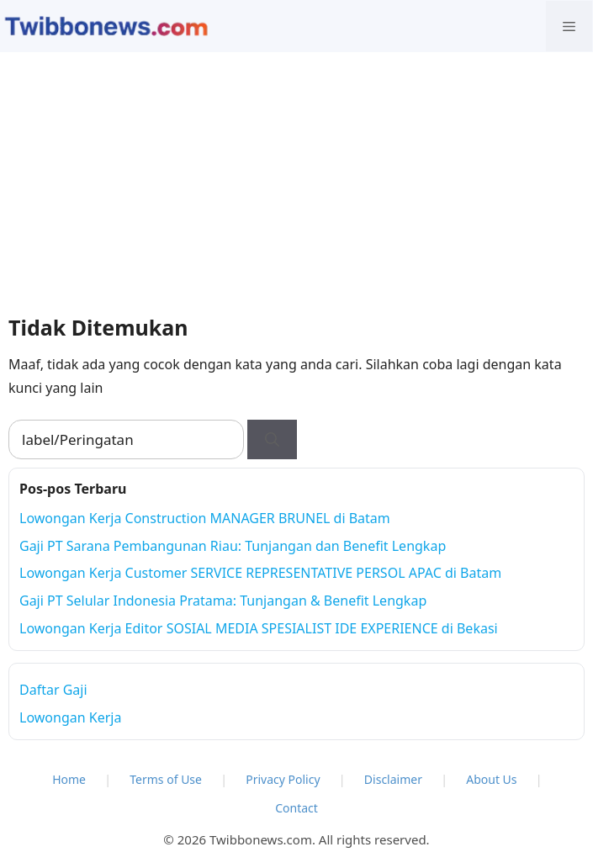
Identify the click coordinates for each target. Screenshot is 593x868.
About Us (491, 779)
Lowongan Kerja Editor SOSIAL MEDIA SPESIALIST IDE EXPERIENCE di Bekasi (259, 628)
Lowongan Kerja (70, 717)
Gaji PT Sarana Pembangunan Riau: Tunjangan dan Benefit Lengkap (233, 546)
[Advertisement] (296, 178)
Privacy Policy (283, 779)
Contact (296, 808)
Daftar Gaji (53, 690)
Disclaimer (393, 779)
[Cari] (272, 440)
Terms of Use (166, 779)
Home (69, 779)
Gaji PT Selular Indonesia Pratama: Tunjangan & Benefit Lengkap (223, 601)
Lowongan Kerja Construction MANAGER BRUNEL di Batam (205, 518)
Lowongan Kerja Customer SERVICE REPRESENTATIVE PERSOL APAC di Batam (260, 573)
